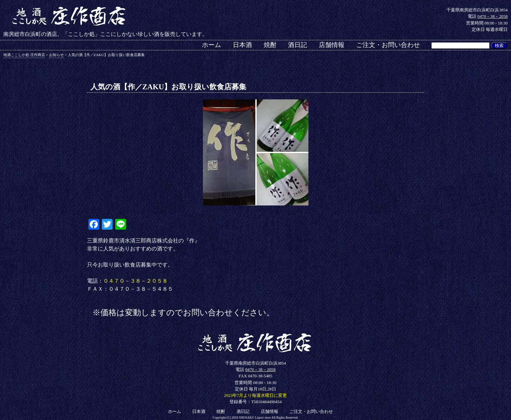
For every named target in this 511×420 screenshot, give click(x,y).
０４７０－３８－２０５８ (135, 281)
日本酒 (242, 45)
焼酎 (270, 45)
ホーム (211, 45)
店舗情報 (332, 45)
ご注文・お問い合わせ (388, 45)
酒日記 (297, 45)
